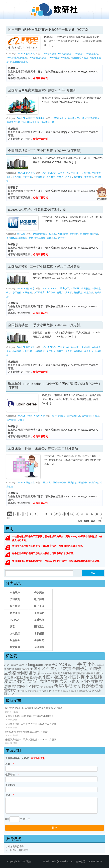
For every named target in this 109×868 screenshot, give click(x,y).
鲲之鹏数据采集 (16, 847)
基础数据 (39, 620)
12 (67, 514)
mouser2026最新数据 (17, 238)
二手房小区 (64, 173)
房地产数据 (49, 681)
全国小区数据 (59, 669)
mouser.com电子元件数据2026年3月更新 (37, 209)
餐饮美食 (40, 118)
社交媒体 (15, 647)
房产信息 (30, 173)
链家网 (90, 691)
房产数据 (51, 177)
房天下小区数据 (85, 681)
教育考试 (15, 613)
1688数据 (78, 54)
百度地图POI (33, 691)
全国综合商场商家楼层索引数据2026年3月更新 (42, 90)
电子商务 (39, 599)
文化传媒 (15, 633)
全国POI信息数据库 (18, 850)
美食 (57, 691)
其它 (12, 627)
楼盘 (77, 686)
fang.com (35, 665)
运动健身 (39, 647)
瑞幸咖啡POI (74, 416)
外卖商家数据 (14, 677)
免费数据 (9, 669)
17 (92, 514)
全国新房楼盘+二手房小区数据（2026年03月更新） (46, 151)
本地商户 (30, 118)
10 (56, 514)
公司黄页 (30, 54)
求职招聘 (39, 633)
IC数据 (52, 234)
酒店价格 (64, 691)
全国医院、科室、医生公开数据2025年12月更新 (43, 448)
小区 (46, 677)
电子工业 (21, 234)
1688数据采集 (91, 54)
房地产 (60, 177)
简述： (10, 795)
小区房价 (17, 177)
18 (97, 514)
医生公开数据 (60, 483)
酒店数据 (72, 691)
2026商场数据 (59, 118)
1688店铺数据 (65, 54)
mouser (74, 234)
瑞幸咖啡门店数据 (15, 420)
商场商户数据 (13, 122)
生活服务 (15, 640)
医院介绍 (72, 483)
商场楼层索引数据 (30, 122)
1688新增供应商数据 (17, 58)
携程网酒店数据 (46, 687)
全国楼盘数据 (29, 673)
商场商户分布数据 (91, 118)
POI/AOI (21, 54)
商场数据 (78, 673)
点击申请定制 (40, 78)
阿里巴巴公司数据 (79, 58)
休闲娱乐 (101, 665)
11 (61, 514)
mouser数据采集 (37, 238)
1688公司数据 (49, 54)
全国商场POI (74, 118)
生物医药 (39, 640)
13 (72, 514)
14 (77, 514)
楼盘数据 (89, 177)
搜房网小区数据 (26, 686)
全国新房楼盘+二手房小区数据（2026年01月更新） (46, 325)
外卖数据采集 (33, 677)
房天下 (69, 177)
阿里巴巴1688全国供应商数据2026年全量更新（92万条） (50, 30)
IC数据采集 (63, 234)
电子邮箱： (12, 774)
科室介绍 (93, 483)
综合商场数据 (47, 122)
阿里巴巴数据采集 (19, 62)
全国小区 (75, 173)
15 (82, 514)
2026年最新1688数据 (59, 58)
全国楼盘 (86, 173)
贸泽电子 (62, 238)
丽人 (70, 665)
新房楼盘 (78, 177)
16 (87, 514)
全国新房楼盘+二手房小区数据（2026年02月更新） (46, 266)
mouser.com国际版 (89, 234)
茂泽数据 (51, 238)
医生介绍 (47, 483)
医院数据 (83, 483)
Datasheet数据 (40, 234)
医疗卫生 (30, 483)
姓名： (10, 764)
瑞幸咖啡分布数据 (90, 416)
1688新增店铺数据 (37, 58)
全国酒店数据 (46, 673)
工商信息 (39, 613)
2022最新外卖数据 (16, 665)
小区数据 (27, 177)
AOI (44, 173)
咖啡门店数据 (59, 416)
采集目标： (11, 785)
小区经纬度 (39, 177)
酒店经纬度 (81, 691)
